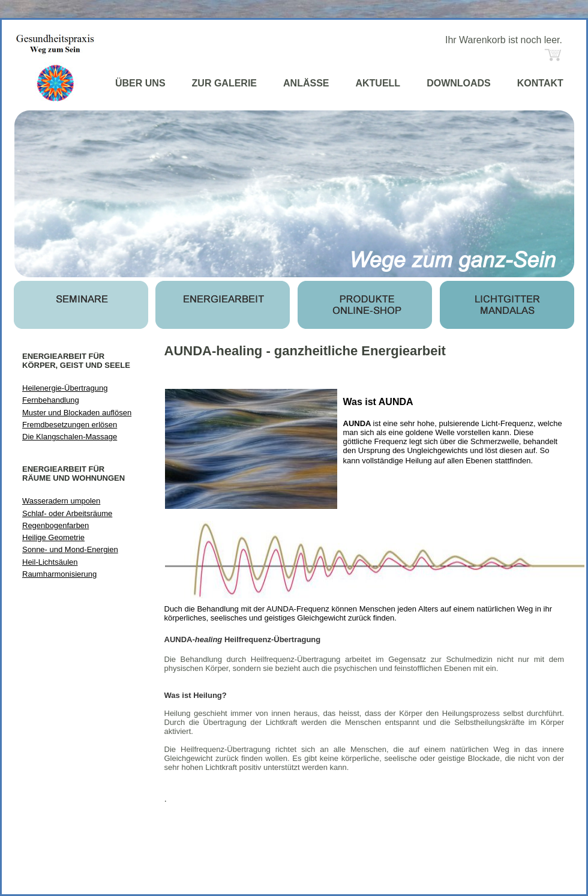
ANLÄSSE (306, 83)
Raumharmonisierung (59, 574)
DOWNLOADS (459, 83)
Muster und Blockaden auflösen (77, 413)
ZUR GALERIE (224, 83)
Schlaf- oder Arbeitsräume (67, 513)
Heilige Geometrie (53, 537)
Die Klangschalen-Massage (70, 437)
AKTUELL (378, 83)
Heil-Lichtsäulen (50, 562)
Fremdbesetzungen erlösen (70, 425)
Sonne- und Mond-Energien (70, 549)
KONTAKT (540, 83)
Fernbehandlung (51, 400)
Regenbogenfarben (55, 525)
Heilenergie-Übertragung (65, 388)
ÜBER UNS (140, 83)
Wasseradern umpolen (61, 501)
